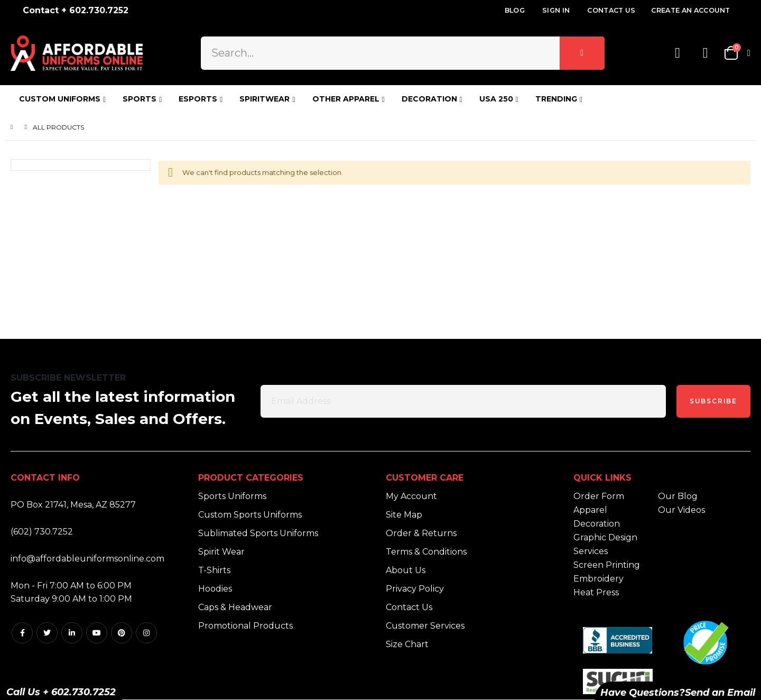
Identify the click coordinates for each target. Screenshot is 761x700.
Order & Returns (421, 533)
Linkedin (72, 633)
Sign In (556, 10)
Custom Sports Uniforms (250, 515)
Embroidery (598, 579)
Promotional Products (245, 626)
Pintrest (122, 633)
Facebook (22, 633)
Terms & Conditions (426, 552)
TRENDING (556, 99)
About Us (406, 570)
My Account (411, 496)
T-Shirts (214, 570)
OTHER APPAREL (346, 99)
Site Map (404, 515)
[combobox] (402, 53)
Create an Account (690, 10)
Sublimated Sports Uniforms (258, 533)
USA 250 (496, 99)
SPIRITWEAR (265, 99)
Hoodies (215, 589)
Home (14, 127)
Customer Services (425, 626)
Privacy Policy (415, 589)
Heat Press (596, 592)
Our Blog (678, 496)
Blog (515, 10)
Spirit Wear (221, 552)
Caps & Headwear (235, 607)
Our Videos (681, 510)
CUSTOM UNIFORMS (60, 99)
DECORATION (429, 99)
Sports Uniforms (232, 496)
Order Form (599, 496)
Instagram (146, 633)
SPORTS (140, 99)
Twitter (47, 633)
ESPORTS (198, 99)
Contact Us (611, 10)
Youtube (97, 633)
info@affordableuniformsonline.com (87, 559)
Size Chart (407, 644)
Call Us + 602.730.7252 (61, 692)
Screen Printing (607, 565)
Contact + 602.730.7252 (76, 10)
